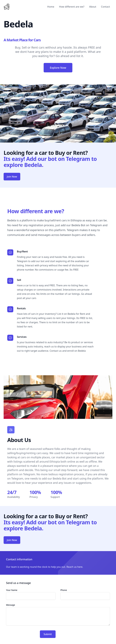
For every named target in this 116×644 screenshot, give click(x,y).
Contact (106, 7)
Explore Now (58, 68)
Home (51, 7)
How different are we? (72, 7)
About (93, 7)
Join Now (12, 177)
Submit (48, 634)
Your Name (12, 590)
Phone (64, 590)
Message (10, 605)
